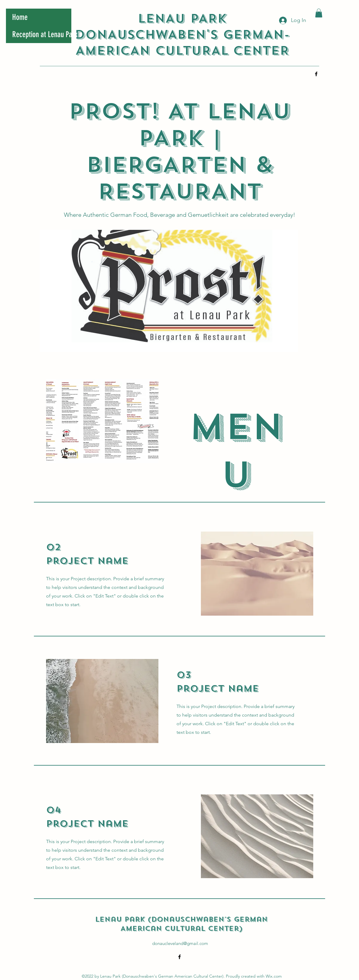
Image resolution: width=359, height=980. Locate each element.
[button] (319, 13)
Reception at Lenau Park (42, 34)
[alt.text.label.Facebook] (316, 74)
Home (20, 17)
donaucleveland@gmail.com (180, 943)
